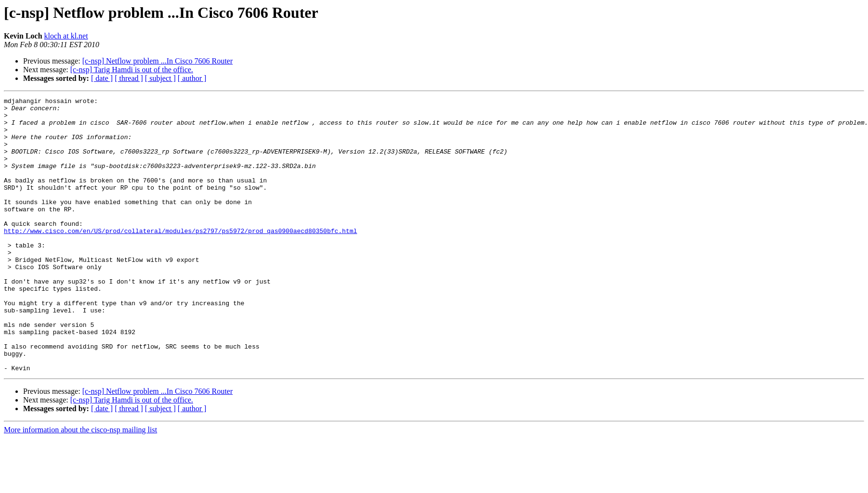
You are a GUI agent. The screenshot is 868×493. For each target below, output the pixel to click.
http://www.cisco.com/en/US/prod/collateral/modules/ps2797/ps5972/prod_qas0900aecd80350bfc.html (180, 258)
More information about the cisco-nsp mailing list (80, 485)
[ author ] (192, 78)
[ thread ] (129, 78)
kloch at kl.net (66, 36)
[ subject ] (160, 78)
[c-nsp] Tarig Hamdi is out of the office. (132, 70)
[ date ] (102, 78)
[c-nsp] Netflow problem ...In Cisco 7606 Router (158, 61)
